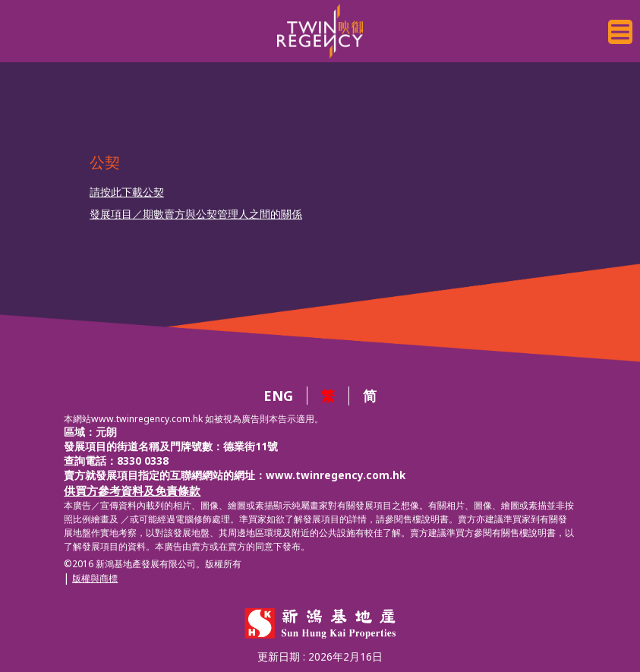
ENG (278, 396)
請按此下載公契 (127, 192)
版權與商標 (95, 578)
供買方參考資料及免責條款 (132, 491)
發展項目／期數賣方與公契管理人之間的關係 (196, 214)
